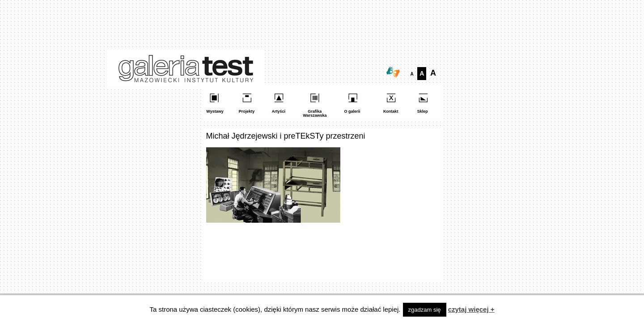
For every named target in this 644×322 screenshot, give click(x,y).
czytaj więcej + (471, 309)
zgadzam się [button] (425, 310)
